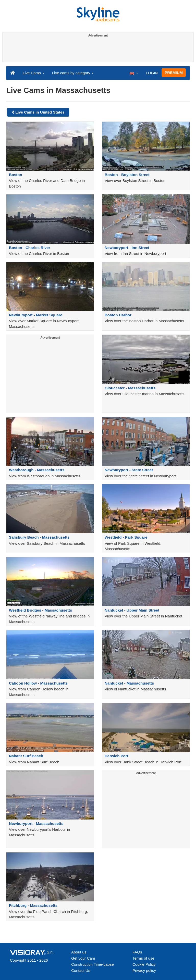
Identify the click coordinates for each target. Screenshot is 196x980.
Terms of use (143, 958)
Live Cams (34, 73)
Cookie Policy (144, 964)
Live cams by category (73, 73)
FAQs (137, 952)
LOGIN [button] (152, 73)
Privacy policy (144, 970)
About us (79, 952)
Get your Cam (83, 958)
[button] (134, 73)
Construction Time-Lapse (93, 964)
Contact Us (81, 970)
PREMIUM (174, 73)
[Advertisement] (97, 51)
